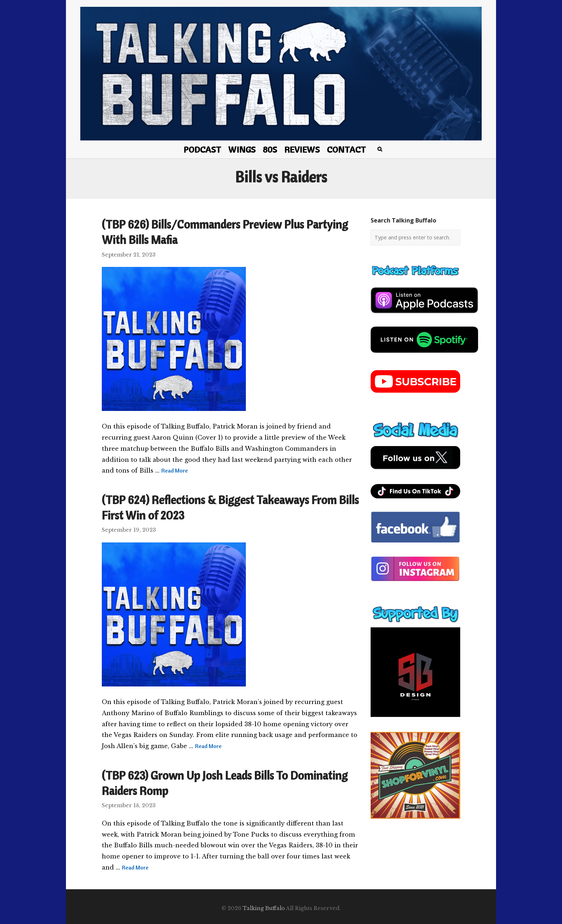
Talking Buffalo (264, 908)
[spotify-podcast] (424, 355)
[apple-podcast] (424, 316)
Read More (175, 470)
